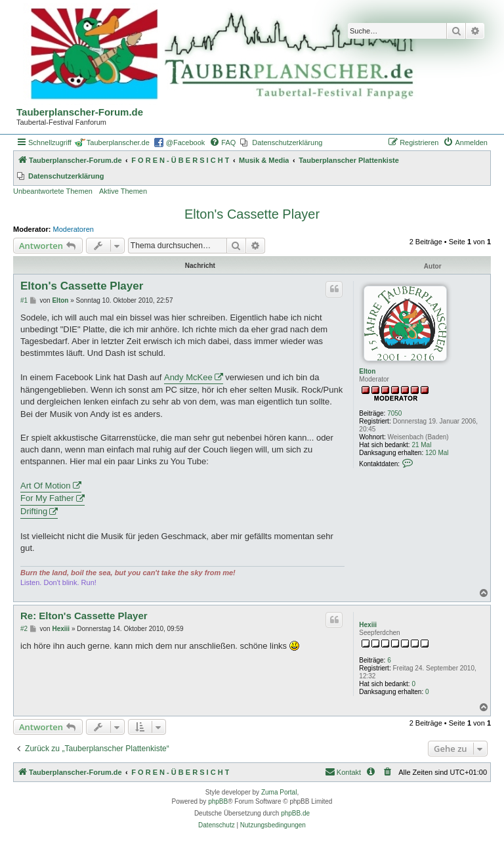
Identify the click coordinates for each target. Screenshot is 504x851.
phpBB (218, 801)
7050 (394, 413)
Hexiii (368, 625)
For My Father (47, 498)
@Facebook (185, 142)
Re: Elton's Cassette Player (84, 616)
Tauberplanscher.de (118, 142)
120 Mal (437, 453)
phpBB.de (295, 813)
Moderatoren (73, 229)
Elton (367, 371)
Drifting (34, 511)
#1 (24, 300)
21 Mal (421, 445)
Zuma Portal (279, 792)
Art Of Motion (46, 486)
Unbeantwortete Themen (53, 191)
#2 (24, 629)
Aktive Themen (123, 191)
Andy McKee (188, 377)
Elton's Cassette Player (252, 214)
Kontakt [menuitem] (343, 772)
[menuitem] (222, 142)
